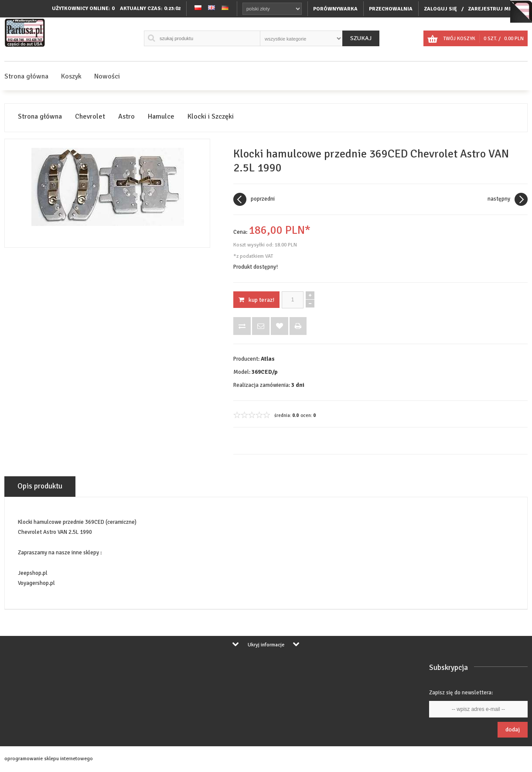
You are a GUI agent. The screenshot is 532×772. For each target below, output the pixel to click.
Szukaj (361, 38)
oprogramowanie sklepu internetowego (49, 759)
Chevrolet (90, 117)
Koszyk (71, 76)
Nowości (107, 76)
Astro (126, 117)
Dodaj (513, 729)
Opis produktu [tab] (40, 486)
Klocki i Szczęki (211, 117)
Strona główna (26, 76)
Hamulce (161, 117)
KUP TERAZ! (256, 300)
